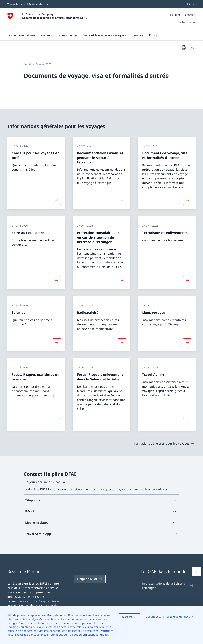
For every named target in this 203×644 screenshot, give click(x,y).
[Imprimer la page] (184, 48)
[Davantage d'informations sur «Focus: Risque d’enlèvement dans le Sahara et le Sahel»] (122, 422)
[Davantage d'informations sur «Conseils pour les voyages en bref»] (57, 201)
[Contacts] (190, 15)
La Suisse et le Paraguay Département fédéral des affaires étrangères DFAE (55, 16)
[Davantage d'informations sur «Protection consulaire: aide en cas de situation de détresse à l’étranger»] (122, 280)
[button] (21, 35)
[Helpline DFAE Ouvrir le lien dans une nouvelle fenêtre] (90, 579)
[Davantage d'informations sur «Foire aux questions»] (57, 280)
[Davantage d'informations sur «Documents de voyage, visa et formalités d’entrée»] (187, 201)
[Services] (137, 35)
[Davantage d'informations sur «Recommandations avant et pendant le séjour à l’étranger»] (122, 201)
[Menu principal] (99, 35)
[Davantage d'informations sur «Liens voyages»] (187, 342)
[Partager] (193, 48)
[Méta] (183, 15)
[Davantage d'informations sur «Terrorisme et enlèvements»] (187, 280)
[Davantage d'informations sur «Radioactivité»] (122, 342)
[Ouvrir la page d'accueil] (47, 19)
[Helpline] (175, 15)
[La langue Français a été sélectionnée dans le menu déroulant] (190, 4)
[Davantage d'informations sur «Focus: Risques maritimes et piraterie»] (57, 422)
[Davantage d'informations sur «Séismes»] (57, 342)
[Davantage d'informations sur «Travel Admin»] (187, 422)
